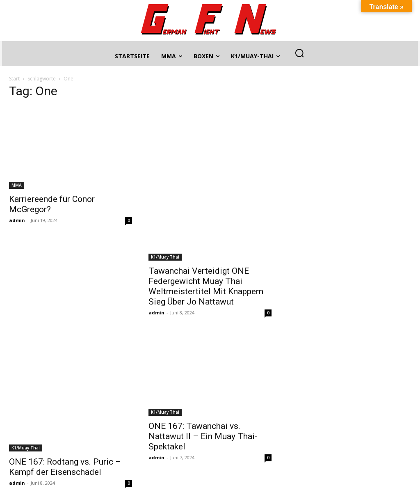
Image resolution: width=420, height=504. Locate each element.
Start (14, 79)
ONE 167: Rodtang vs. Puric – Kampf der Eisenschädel (65, 467)
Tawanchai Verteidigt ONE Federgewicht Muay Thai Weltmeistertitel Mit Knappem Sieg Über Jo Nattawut (206, 286)
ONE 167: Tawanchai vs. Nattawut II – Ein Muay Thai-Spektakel (203, 436)
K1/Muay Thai (165, 257)
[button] (299, 53)
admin (17, 220)
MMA (17, 185)
